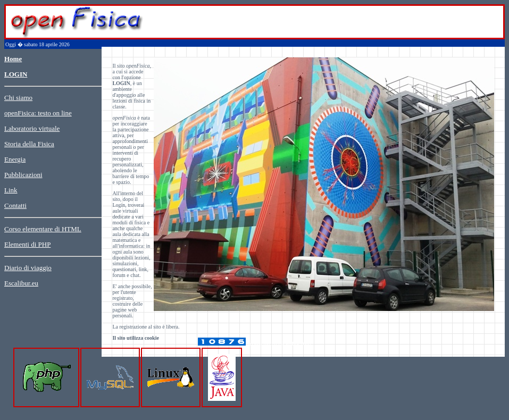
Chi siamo (18, 98)
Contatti (15, 205)
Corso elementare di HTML (43, 229)
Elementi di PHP (27, 244)
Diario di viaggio (28, 268)
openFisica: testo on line (38, 113)
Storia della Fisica (29, 144)
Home (13, 59)
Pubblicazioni (23, 175)
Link (11, 190)
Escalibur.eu (21, 283)
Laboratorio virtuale (32, 128)
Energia (15, 159)
